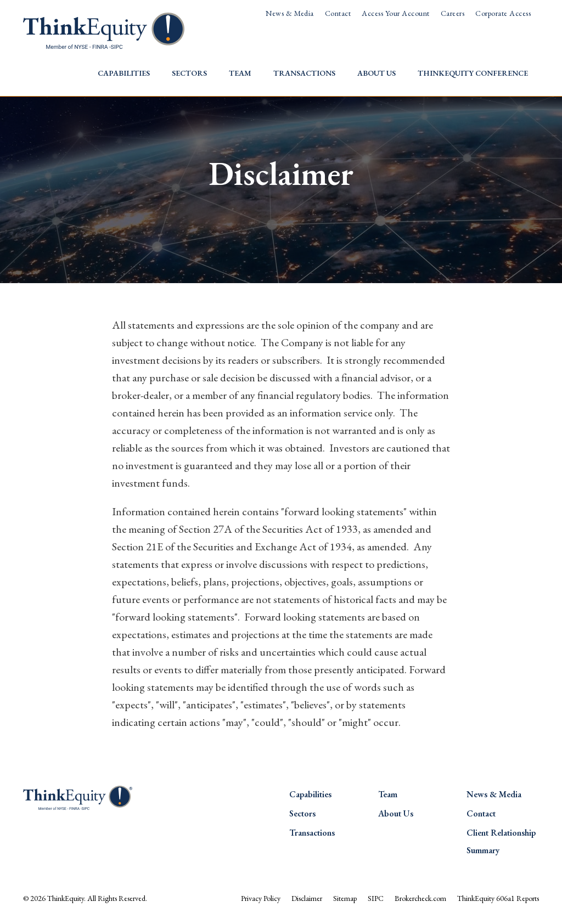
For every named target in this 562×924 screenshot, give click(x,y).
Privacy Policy (261, 898)
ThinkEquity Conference (473, 73)
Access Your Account (395, 13)
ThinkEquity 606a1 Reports (498, 898)
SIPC (376, 898)
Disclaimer (307, 898)
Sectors (189, 73)
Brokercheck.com (420, 898)
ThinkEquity (66, 898)
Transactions (304, 73)
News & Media (290, 13)
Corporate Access (503, 13)
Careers (453, 13)
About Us (376, 73)
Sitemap (345, 898)
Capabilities (124, 73)
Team (240, 73)
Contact (338, 13)
